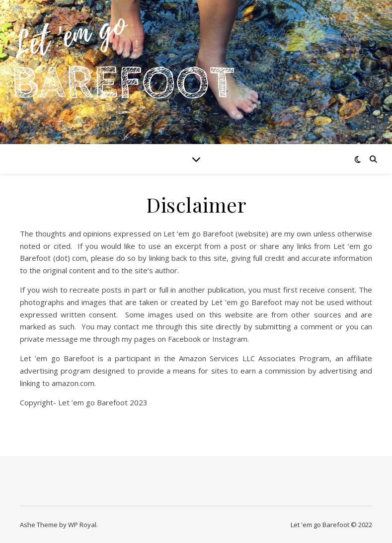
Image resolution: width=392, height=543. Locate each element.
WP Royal (82, 525)
